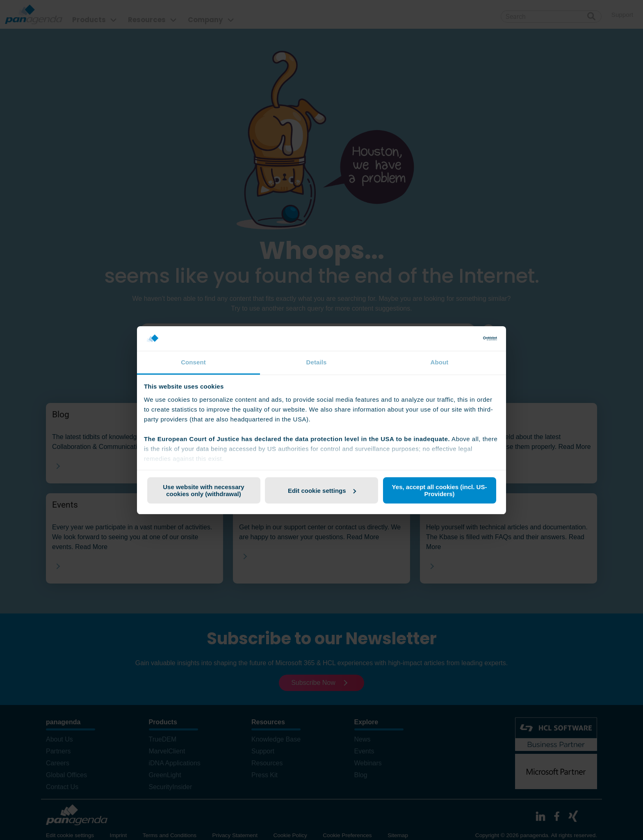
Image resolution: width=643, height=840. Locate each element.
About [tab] (440, 362)
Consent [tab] (193, 362)
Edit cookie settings (322, 491)
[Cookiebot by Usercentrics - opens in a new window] (461, 339)
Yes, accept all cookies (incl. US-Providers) (440, 490)
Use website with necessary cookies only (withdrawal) (203, 490)
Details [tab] (317, 362)
